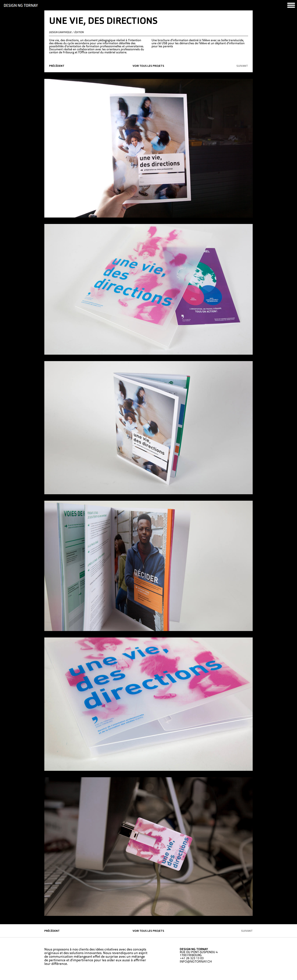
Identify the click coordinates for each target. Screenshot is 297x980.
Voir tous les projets (148, 66)
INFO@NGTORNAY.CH (196, 962)
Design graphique (60, 32)
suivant (242, 66)
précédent (57, 66)
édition (79, 32)
